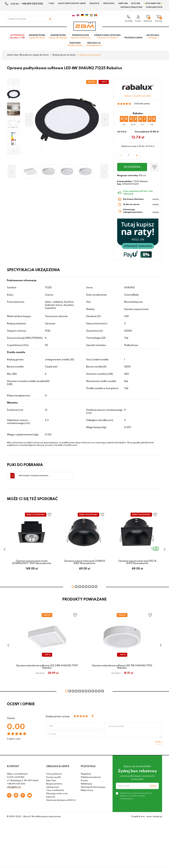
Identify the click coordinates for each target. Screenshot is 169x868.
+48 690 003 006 (32, 4)
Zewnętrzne (58, 37)
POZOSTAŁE (88, 766)
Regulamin (86, 774)
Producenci (109, 3)
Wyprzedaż (17, 37)
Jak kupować (53, 787)
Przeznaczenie (133, 38)
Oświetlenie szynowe (107, 37)
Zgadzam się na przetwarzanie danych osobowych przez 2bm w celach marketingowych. (136, 796)
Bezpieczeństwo (54, 784)
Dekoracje (94, 44)
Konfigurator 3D (154, 7)
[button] (14, 82)
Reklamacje (86, 784)
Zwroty (84, 781)
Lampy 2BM (123, 3)
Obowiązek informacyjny (93, 787)
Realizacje (95, 3)
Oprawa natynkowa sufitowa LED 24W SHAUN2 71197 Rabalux (47, 667)
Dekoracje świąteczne (131, 7)
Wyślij (159, 742)
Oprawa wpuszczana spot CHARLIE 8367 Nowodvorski (84, 562)
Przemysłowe (80, 37)
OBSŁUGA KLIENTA (58, 766)
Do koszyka (132, 167)
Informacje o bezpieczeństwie (34, 476)
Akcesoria (153, 37)
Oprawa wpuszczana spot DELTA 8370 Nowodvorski (137, 562)
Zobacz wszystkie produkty (138, 96)
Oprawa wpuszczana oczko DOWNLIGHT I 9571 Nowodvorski (32, 562)
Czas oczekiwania (55, 790)
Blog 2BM (136, 3)
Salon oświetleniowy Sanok (72, 3)
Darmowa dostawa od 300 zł (61, 800)
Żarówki (75, 44)
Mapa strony (87, 790)
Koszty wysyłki (53, 777)
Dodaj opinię (143, 104)
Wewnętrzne (37, 37)
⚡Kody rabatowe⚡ (153, 3)
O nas (51, 3)
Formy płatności (54, 774)
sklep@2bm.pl (14, 787)
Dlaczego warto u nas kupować (57, 795)
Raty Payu (51, 781)
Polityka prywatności (91, 777)
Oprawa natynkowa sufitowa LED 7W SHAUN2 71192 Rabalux (122, 667)
